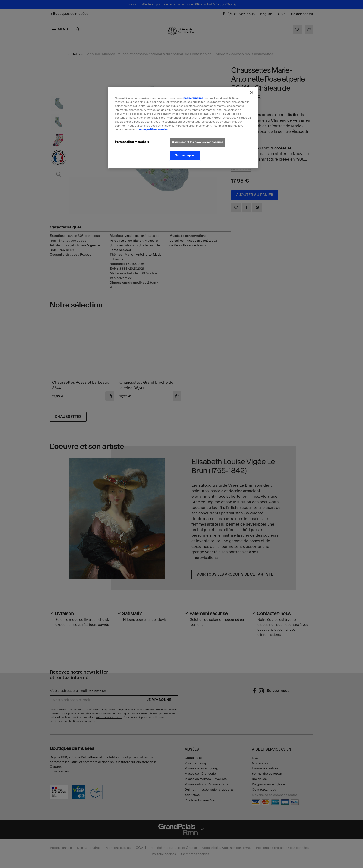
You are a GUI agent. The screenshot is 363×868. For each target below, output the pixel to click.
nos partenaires (193, 98)
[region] (183, 128)
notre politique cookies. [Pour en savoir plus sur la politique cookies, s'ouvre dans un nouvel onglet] (154, 130)
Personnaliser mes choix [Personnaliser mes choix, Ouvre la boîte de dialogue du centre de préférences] (132, 142)
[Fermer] (252, 92)
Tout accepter (185, 155)
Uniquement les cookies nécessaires (198, 142)
